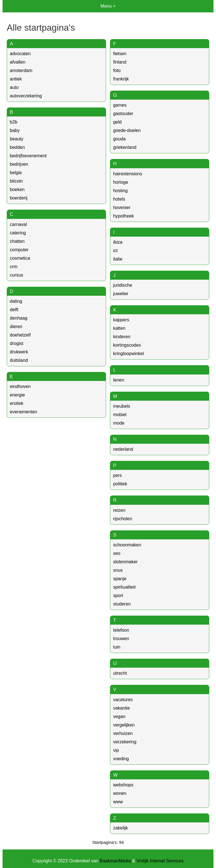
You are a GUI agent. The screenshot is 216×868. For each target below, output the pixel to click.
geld (117, 122)
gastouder (123, 114)
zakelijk (120, 828)
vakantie (121, 708)
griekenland (125, 147)
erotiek (17, 403)
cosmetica (20, 258)
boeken (17, 189)
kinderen (122, 337)
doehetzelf (20, 335)
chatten (17, 241)
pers (117, 475)
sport (118, 596)
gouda (119, 139)
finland (120, 62)
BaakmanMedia (115, 861)
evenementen (23, 412)
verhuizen (123, 733)
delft (14, 310)
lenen (119, 380)
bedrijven (19, 164)
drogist (17, 343)
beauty (17, 139)
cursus (16, 275)
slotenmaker (125, 562)
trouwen (121, 639)
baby (15, 130)
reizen (119, 510)
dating (16, 301)
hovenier (122, 208)
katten (119, 328)
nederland (123, 449)
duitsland (19, 360)
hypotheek (123, 216)
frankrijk (121, 79)
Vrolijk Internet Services (160, 861)
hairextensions (128, 174)
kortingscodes (127, 345)
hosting (120, 191)
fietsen (120, 54)
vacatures (123, 700)
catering (18, 233)
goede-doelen (127, 130)
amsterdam (21, 70)
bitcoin (16, 181)
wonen (120, 793)
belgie (16, 173)
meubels (121, 406)
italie (118, 259)
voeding (121, 759)
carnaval (18, 224)
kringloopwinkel (128, 354)
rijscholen (123, 519)
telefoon (121, 630)
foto (117, 70)
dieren (16, 327)
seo (117, 553)
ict (115, 251)
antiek (16, 79)
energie (17, 395)
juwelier (121, 294)
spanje (120, 579)
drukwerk (19, 352)
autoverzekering (26, 96)
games (120, 105)
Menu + (108, 6)
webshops (123, 785)
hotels (119, 199)
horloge (121, 182)
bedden (17, 147)
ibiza (118, 242)
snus (118, 570)
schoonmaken (127, 545)
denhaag (19, 318)
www (118, 802)
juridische (123, 285)
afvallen (18, 62)
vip (116, 750)
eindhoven (20, 386)
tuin (117, 647)
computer (19, 250)
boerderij (19, 198)
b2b (14, 122)
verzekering (125, 742)
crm (14, 267)
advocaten (20, 54)
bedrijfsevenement (28, 156)
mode (119, 423)
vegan (119, 716)
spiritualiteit (124, 587)
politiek (120, 484)
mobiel (120, 415)
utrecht (120, 673)
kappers (121, 320)
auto (14, 87)
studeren (122, 604)
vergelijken (124, 725)
